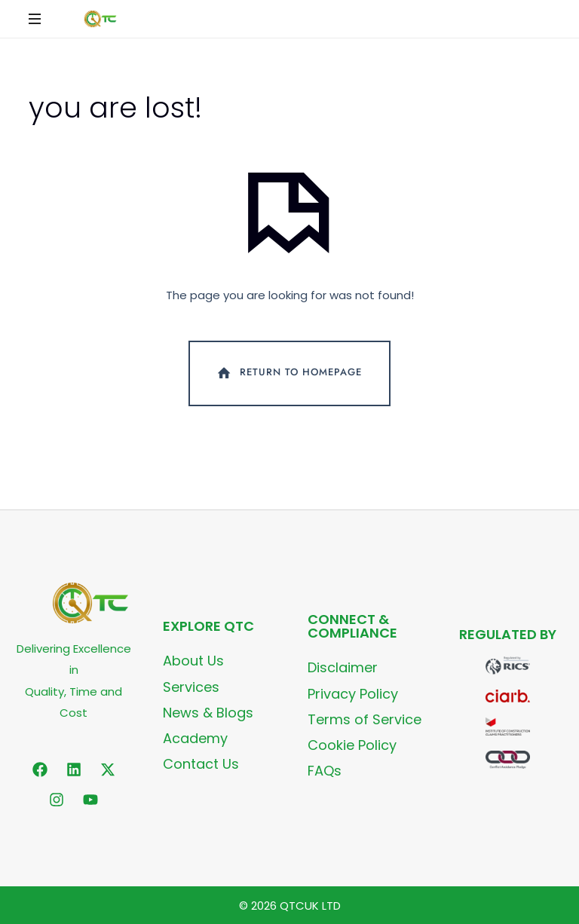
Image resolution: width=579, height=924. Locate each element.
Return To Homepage (288, 373)
